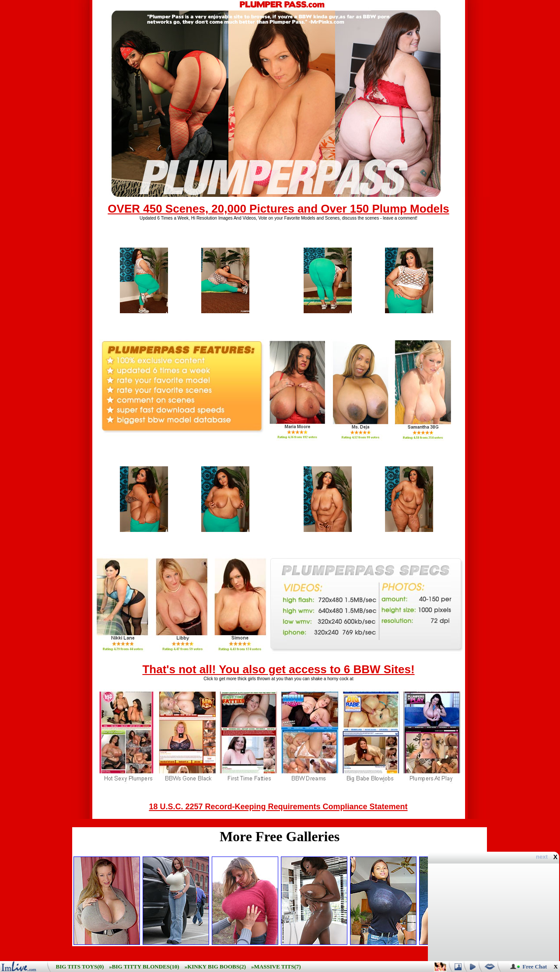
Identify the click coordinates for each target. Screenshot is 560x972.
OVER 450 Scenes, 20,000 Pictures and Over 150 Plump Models (278, 209)
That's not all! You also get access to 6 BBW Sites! (278, 669)
